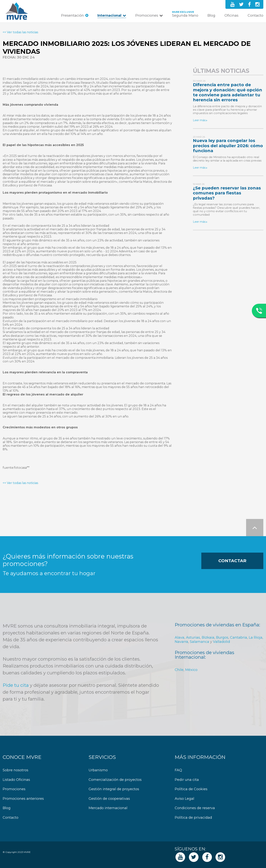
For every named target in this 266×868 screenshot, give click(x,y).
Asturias (193, 637)
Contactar (232, 561)
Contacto (255, 16)
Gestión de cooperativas (109, 799)
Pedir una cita (187, 780)
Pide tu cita (16, 685)
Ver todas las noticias (22, 32)
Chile (179, 670)
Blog (211, 16)
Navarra (181, 642)
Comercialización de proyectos (115, 780)
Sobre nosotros (16, 770)
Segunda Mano (185, 16)
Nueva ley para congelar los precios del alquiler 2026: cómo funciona (228, 146)
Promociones (147, 16)
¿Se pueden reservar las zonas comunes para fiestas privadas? (227, 193)
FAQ (178, 770)
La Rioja (256, 637)
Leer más (199, 120)
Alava (180, 637)
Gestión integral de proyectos (114, 789)
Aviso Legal (184, 799)
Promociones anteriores (23, 799)
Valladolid (222, 642)
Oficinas (231, 16)
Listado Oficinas (16, 780)
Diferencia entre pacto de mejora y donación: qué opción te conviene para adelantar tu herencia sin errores (228, 92)
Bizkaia (208, 637)
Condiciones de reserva (195, 808)
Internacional (109, 16)
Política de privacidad (193, 818)
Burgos (222, 637)
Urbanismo (98, 770)
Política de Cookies (191, 789)
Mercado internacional (108, 808)
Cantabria (239, 637)
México (191, 670)
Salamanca (199, 642)
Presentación (72, 16)
